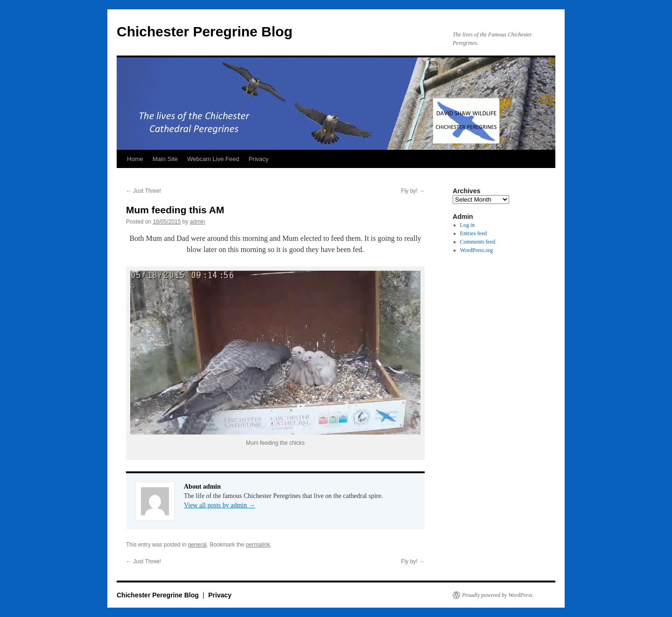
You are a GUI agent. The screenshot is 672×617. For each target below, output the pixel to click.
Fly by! (413, 191)
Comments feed (478, 242)
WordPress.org (476, 250)
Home (135, 159)
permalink (258, 545)
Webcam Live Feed (213, 159)
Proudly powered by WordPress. (498, 595)
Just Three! (143, 191)
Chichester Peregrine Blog (205, 32)
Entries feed (474, 233)
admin (198, 222)
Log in (468, 225)
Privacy (259, 159)
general (197, 545)
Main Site (165, 159)
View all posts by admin (220, 505)
